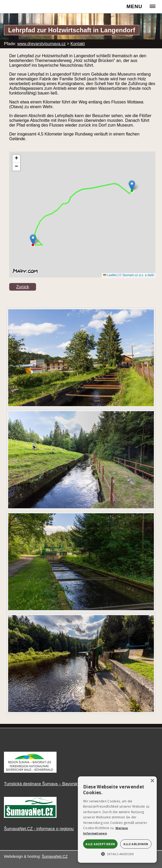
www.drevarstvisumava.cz (42, 44)
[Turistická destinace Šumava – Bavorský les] (30, 771)
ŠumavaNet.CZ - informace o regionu (39, 829)
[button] (117, 854)
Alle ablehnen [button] (136, 844)
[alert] (117, 820)
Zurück (23, 287)
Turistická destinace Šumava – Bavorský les (45, 784)
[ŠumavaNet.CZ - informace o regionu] (30, 816)
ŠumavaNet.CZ (55, 856)
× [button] (152, 781)
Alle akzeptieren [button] (100, 844)
